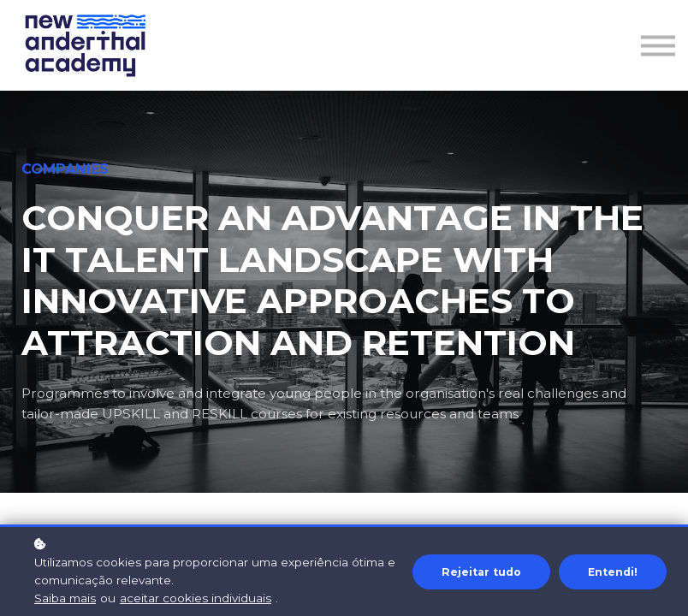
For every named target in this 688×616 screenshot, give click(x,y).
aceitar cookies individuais (196, 598)
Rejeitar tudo (481, 572)
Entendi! (613, 572)
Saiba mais (65, 598)
